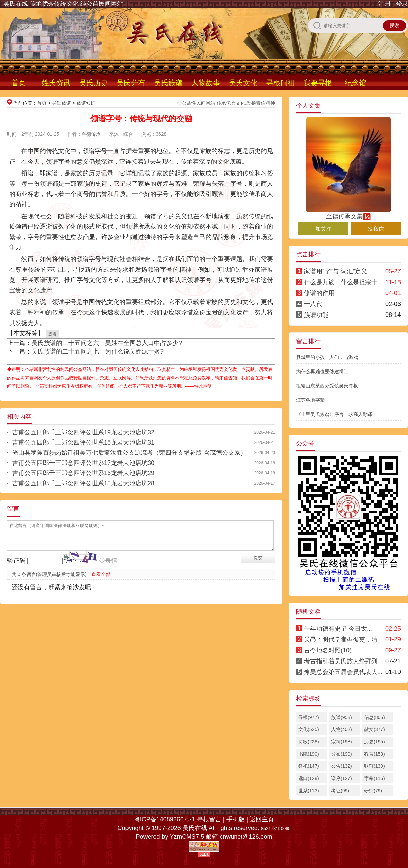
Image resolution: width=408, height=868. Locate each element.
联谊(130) (375, 766)
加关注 (323, 229)
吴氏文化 (243, 83)
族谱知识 (86, 103)
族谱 (52, 334)
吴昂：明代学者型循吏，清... (343, 639)
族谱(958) (342, 717)
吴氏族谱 (168, 83)
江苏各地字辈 (310, 400)
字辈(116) (375, 778)
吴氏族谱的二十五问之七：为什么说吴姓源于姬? (98, 351)
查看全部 (101, 574)
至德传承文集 (348, 213)
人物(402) (342, 729)
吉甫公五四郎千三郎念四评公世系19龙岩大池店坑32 (83, 432)
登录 (402, 4)
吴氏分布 (131, 83)
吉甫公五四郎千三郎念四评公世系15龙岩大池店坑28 (83, 483)
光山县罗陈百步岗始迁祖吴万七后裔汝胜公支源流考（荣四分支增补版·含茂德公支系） (129, 453)
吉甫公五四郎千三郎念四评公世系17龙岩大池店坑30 (83, 463)
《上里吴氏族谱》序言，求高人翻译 (334, 414)
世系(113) (309, 791)
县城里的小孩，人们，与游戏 (327, 357)
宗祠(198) (342, 742)
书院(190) (309, 754)
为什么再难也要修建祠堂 (322, 372)
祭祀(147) (309, 766)
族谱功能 (316, 315)
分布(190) (342, 754)
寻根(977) (309, 717)
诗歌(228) (309, 742)
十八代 (313, 304)
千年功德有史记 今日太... (338, 629)
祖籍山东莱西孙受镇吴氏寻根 (327, 386)
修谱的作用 (319, 293)
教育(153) (375, 754)
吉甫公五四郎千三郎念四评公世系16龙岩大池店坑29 (83, 473)
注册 (385, 4)
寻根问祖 (280, 83)
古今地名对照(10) (328, 650)
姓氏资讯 (56, 83)
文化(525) (309, 729)
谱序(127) (342, 778)
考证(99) (340, 791)
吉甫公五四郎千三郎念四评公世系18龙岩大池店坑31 (83, 442)
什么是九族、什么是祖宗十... (343, 282)
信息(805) (375, 717)
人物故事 (206, 83)
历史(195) (375, 742)
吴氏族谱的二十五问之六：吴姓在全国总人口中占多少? (107, 343)
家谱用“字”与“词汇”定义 (336, 271)
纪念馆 (355, 83)
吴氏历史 (93, 83)
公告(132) (342, 766)
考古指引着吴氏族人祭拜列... (343, 661)
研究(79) (373, 791)
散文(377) (375, 729)
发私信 (376, 229)
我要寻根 (318, 83)
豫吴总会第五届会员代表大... (343, 672)
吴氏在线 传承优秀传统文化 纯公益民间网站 (63, 4)
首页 (19, 83)
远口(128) (309, 778)
